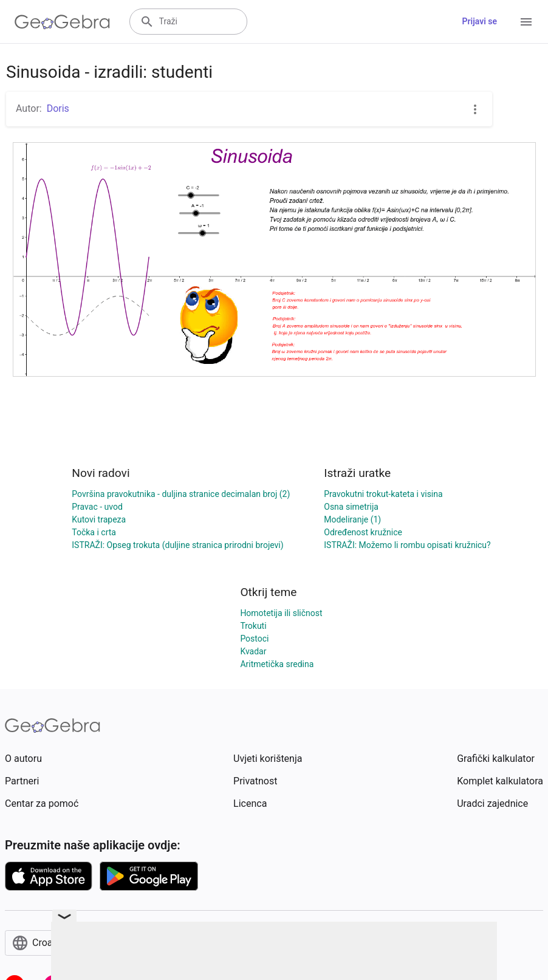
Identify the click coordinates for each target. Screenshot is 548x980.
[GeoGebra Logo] (62, 22)
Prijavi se (479, 21)
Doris (58, 108)
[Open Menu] (526, 22)
